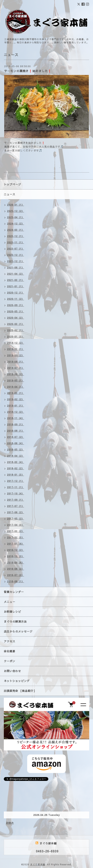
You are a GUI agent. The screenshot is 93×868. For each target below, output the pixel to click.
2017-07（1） (16, 506)
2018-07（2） (16, 437)
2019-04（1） (16, 387)
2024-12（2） (16, 224)
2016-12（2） (16, 550)
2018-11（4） (16, 418)
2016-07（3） (16, 575)
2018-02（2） (16, 468)
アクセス (10, 641)
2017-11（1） (16, 487)
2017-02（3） (16, 537)
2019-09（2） (16, 355)
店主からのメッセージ (18, 631)
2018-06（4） (16, 443)
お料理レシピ (12, 612)
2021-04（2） (16, 274)
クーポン (10, 661)
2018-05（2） (16, 450)
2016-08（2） (16, 569)
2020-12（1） (16, 293)
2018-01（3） (16, 475)
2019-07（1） (16, 368)
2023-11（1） (16, 242)
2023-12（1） (16, 236)
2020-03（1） (16, 324)
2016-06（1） (16, 581)
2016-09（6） (16, 562)
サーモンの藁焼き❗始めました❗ (28, 71)
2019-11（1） (16, 349)
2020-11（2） (16, 299)
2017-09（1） (16, 500)
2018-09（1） (16, 424)
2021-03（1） (16, 280)
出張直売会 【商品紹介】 (20, 691)
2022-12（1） (16, 255)
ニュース (10, 194)
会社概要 (10, 651)
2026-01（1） (16, 205)
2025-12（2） (16, 211)
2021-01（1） (16, 286)
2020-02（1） (16, 330)
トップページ (12, 184)
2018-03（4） (16, 462)
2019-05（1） (16, 380)
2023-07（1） (16, 249)
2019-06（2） (16, 374)
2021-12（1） (16, 261)
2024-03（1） (16, 230)
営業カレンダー (14, 592)
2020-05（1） (16, 311)
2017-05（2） (16, 519)
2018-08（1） (16, 431)
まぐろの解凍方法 (15, 621)
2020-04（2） (16, 318)
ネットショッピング (17, 681)
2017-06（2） (16, 512)
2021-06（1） (16, 267)
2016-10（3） (16, 556)
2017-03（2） (16, 531)
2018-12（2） (16, 412)
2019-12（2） (16, 343)
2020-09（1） (16, 305)
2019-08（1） (16, 362)
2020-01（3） (16, 337)
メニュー (10, 602)
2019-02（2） (16, 399)
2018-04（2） (16, 456)
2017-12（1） (16, 481)
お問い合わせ (12, 671)
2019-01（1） (16, 406)
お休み (10, 823)
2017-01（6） (16, 544)
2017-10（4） (16, 493)
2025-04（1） (16, 217)
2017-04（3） (16, 525)
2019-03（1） (16, 393)
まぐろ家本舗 (38, 864)
